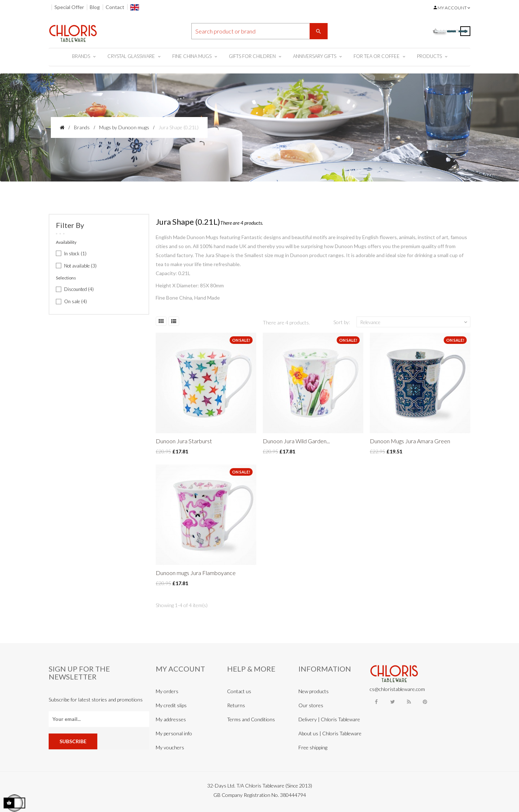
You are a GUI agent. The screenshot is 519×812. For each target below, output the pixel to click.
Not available (80, 266)
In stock (75, 254)
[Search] (259, 31)
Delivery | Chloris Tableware (329, 719)
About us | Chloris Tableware (330, 733)
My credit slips (171, 705)
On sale (76, 301)
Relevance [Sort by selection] (414, 322)
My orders (167, 691)
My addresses (171, 719)
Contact (115, 7)
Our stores (311, 705)
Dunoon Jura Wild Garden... (296, 441)
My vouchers (170, 747)
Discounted (79, 289)
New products (314, 691)
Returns (236, 705)
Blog (95, 7)
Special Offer (69, 7)
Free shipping (313, 747)
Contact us (239, 691)
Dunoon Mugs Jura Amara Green (410, 441)
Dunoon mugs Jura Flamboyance (196, 573)
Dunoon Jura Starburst (184, 441)
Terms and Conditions (251, 719)
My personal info (174, 733)
